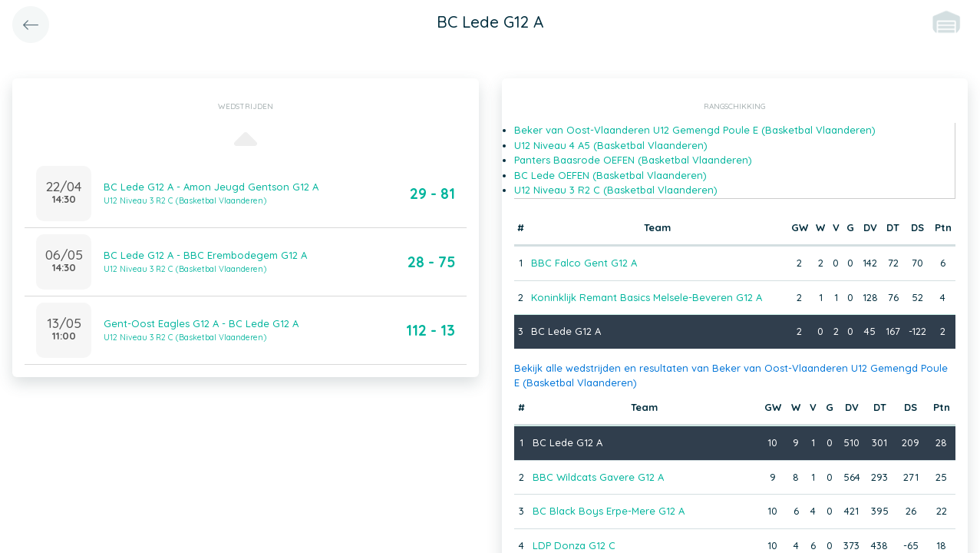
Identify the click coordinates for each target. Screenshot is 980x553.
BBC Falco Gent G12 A (584, 263)
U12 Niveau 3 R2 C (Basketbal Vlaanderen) (616, 190)
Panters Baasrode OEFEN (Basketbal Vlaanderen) (633, 160)
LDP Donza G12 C (574, 545)
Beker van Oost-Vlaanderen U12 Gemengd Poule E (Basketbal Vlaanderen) (695, 130)
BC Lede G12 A (566, 331)
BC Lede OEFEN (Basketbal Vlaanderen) (610, 175)
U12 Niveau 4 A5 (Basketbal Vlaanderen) (611, 145)
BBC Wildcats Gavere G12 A (598, 477)
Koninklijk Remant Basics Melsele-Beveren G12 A (647, 297)
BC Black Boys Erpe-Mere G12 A (609, 511)
